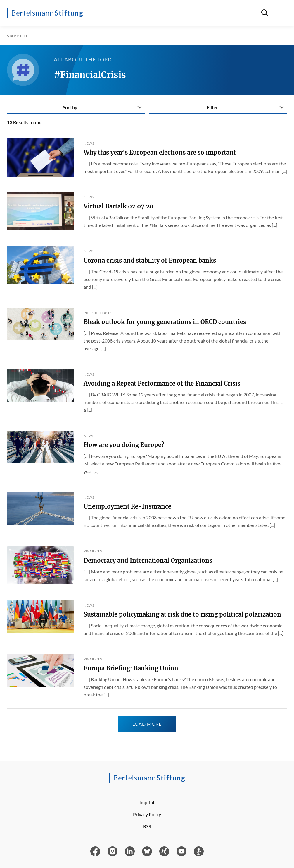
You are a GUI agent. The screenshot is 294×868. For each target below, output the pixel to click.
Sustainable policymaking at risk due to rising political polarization (182, 614)
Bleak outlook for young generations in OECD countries (165, 322)
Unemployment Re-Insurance (127, 506)
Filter (212, 107)
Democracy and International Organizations (148, 560)
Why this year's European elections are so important (160, 152)
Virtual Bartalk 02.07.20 (119, 206)
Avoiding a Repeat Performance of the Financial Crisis (162, 383)
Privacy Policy (147, 814)
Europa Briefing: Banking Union (131, 668)
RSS (147, 826)
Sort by (70, 107)
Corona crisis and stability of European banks (150, 260)
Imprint (147, 802)
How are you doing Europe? (124, 445)
